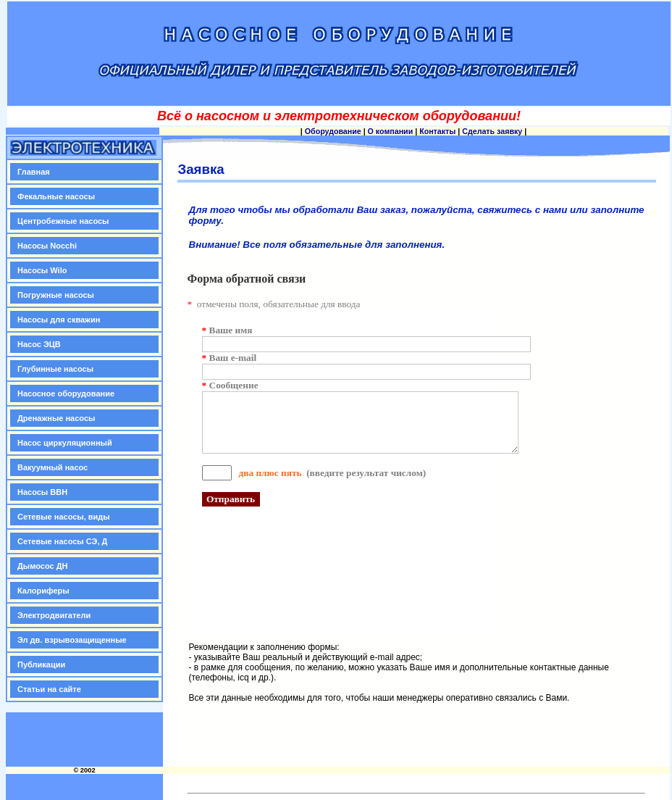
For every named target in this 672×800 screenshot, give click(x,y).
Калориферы (43, 591)
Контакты (437, 131)
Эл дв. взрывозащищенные (72, 640)
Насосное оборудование (66, 393)
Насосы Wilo (42, 270)
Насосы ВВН (42, 492)
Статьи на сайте (49, 689)
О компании (391, 131)
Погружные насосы (56, 295)
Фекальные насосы (56, 196)
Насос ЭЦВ (39, 344)
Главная (34, 172)
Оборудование (333, 131)
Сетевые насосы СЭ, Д (62, 541)
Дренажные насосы (56, 418)
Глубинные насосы (55, 369)
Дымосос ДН (42, 566)
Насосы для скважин (59, 320)
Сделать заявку (492, 131)
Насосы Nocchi (47, 246)
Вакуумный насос (52, 467)
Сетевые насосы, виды (64, 517)
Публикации (41, 664)
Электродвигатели (54, 615)
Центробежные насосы (63, 221)
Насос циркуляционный (65, 443)
